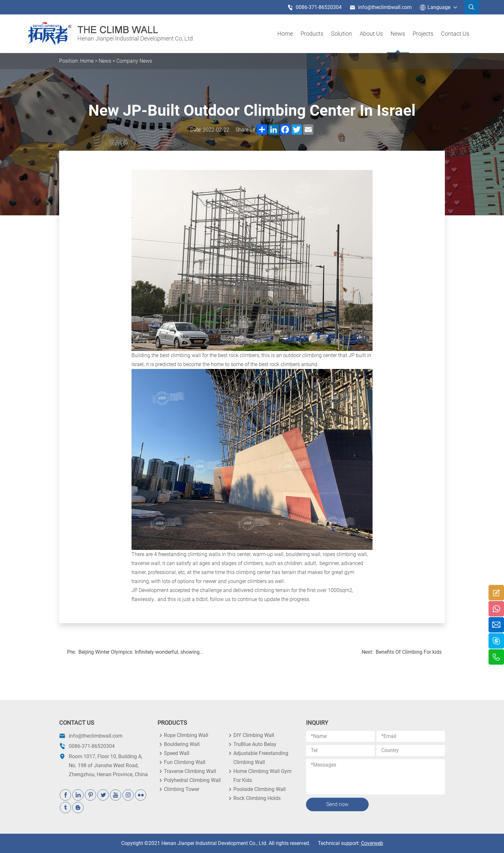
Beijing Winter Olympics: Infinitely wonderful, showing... (141, 652)
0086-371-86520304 (315, 7)
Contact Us (455, 34)
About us (371, 34)
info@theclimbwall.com (381, 7)
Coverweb (372, 843)
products (312, 34)
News (398, 34)
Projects (423, 34)
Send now (337, 804)
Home (285, 34)
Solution (342, 34)
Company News (134, 61)
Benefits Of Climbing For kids (409, 652)
